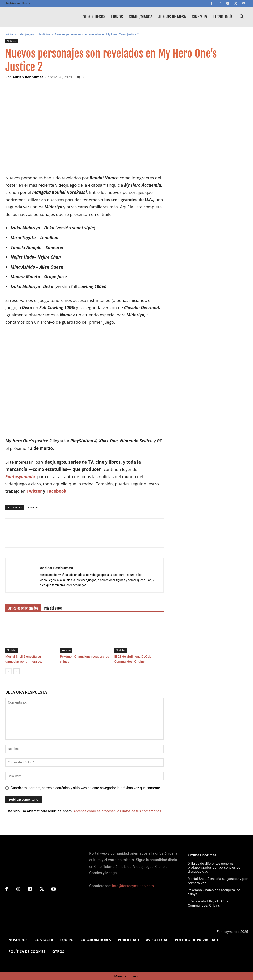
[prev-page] (9, 671)
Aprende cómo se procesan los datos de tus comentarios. (118, 811)
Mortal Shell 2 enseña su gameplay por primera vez (218, 881)
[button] (242, 17)
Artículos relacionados (23, 608)
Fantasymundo (20, 477)
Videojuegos (94, 17)
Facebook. (57, 491)
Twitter (34, 491)
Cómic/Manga (141, 17)
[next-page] (16, 671)
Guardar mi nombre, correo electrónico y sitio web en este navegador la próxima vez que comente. (86, 788)
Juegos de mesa (172, 17)
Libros (117, 17)
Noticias (45, 34)
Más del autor (53, 608)
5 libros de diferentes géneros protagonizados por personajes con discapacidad (215, 868)
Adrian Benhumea (28, 77)
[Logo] (28, 17)
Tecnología (223, 17)
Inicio (9, 34)
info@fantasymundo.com (133, 886)
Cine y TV (199, 17)
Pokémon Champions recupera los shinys (214, 892)
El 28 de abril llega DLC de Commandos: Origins (208, 903)
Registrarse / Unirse (18, 3)
